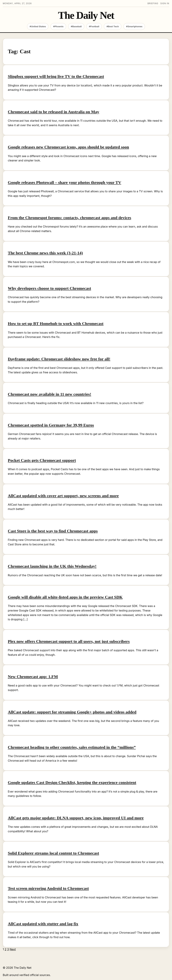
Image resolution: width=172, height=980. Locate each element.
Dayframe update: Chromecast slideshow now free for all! (59, 359)
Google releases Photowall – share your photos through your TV (64, 182)
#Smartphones (134, 26)
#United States (38, 26)
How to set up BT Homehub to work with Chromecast (56, 324)
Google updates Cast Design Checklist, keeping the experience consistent (72, 782)
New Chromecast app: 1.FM (33, 677)
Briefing (153, 3)
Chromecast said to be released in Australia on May (53, 112)
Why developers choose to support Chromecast (49, 288)
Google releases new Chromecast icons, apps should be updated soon (68, 147)
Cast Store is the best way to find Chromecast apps (53, 531)
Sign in (165, 3)
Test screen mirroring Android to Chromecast (48, 888)
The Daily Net (86, 15)
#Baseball (76, 26)
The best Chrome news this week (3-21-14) (45, 253)
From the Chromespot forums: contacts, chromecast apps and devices (69, 218)
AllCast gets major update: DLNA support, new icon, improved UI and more (76, 818)
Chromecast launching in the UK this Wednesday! (52, 566)
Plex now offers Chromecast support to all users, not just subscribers (69, 641)
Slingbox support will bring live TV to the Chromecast (56, 76)
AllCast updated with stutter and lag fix (43, 924)
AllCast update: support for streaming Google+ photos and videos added (72, 712)
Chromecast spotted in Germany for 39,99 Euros (51, 425)
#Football (94, 26)
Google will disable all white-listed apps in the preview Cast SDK (65, 597)
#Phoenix (58, 26)
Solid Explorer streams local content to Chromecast (53, 853)
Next (13, 949)
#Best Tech (113, 26)
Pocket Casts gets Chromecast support (42, 460)
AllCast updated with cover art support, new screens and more (63, 496)
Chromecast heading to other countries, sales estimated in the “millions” (72, 747)
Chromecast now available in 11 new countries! (50, 394)
